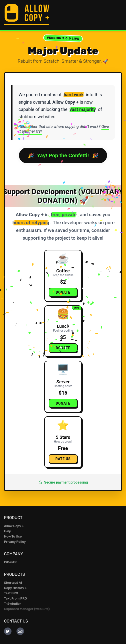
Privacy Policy (15, 542)
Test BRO (11, 593)
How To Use (13, 536)
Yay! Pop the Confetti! (63, 155)
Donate (63, 292)
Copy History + (15, 588)
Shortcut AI (13, 583)
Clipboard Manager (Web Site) (27, 609)
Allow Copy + (14, 526)
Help (7, 531)
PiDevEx (10, 562)
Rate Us (63, 459)
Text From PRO (15, 598)
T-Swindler (12, 604)
